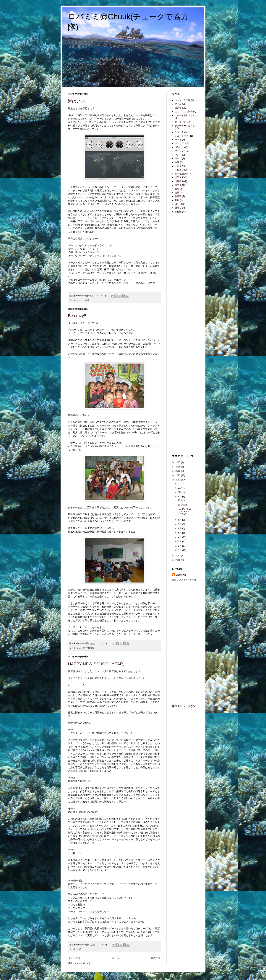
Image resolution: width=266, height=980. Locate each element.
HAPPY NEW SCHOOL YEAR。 (97, 664)
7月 (180, 524)
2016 (178, 467)
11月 (181, 488)
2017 (178, 462)
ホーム (116, 958)
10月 (181, 492)
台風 (177, 193)
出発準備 (179, 181)
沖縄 (177, 162)
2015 (178, 471)
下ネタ (178, 166)
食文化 (178, 185)
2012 (178, 480)
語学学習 (179, 177)
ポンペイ (179, 147)
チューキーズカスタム (186, 126)
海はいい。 (78, 101)
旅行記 (178, 212)
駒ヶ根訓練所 (181, 174)
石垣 (177, 189)
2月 (180, 546)
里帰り (178, 208)
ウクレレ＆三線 (183, 100)
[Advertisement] (183, 275)
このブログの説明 (184, 112)
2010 (178, 560)
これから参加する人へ (186, 115)
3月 (180, 541)
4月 (180, 537)
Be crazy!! (77, 316)
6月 (180, 529)
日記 (79, 949)
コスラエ (179, 108)
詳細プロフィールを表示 (184, 580)
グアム (178, 104)
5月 (180, 533)
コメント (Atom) (82, 963)
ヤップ (178, 158)
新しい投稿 (74, 958)
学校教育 (90, 648)
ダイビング (180, 122)
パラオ (178, 140)
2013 (178, 475)
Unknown (181, 575)
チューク (81, 648)
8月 (180, 520)
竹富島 (178, 196)
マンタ (178, 155)
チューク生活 (83, 300)
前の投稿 (155, 958)
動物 (177, 200)
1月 (180, 550)
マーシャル (180, 151)
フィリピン (180, 143)
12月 (181, 484)
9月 (180, 497)
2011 (178, 556)
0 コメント (102, 296)
